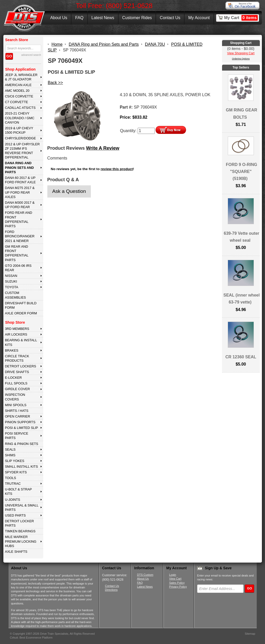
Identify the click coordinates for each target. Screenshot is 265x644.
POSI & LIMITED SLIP (21, 428)
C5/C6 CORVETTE (19, 96)
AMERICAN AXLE (18, 85)
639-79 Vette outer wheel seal (242, 237)
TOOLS (10, 478)
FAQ (79, 18)
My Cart (241, 18)
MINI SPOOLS (16, 405)
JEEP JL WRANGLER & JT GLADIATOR (21, 77)
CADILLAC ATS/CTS (20, 108)
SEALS (10, 449)
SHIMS (10, 455)
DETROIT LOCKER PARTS (19, 523)
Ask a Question (69, 191)
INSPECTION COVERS (15, 397)
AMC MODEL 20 (17, 91)
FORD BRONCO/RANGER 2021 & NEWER (20, 236)
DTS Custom (145, 575)
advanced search (31, 55)
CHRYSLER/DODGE (20, 138)
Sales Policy (177, 583)
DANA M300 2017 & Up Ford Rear (20, 205)
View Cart (175, 579)
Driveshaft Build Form (21, 305)
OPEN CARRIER (17, 416)
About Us (59, 18)
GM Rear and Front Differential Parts (17, 253)
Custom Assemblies (15, 295)
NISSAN (11, 276)
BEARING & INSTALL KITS (21, 342)
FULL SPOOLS (16, 383)
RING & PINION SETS (22, 444)
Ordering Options (241, 59)
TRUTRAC (13, 484)
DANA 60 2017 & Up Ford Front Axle (20, 180)
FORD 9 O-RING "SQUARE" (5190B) (242, 172)
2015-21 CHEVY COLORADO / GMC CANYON (20, 118)
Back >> (56, 83)
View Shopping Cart (241, 53)
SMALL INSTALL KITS (21, 467)
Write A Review (103, 148)
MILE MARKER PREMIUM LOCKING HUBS (21, 541)
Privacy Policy (178, 587)
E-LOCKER (13, 378)
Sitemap (250, 634)
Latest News (103, 18)
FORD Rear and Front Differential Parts (19, 219)
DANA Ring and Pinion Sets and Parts (19, 168)
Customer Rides (137, 18)
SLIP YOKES (15, 461)
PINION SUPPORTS (20, 422)
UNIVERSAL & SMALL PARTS (22, 507)
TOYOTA (12, 287)
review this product (117, 169)
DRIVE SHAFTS (17, 372)
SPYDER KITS (16, 472)
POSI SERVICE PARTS (17, 436)
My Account (199, 18)
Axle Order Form (21, 313)
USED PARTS (15, 515)
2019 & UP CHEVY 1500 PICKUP (19, 130)
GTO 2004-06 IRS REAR (18, 268)
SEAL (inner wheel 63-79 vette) (241, 299)
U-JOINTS (13, 500)
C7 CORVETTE (16, 102)
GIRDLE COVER (17, 389)
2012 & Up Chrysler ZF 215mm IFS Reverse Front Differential (22, 151)
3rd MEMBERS (17, 329)
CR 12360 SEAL (241, 357)
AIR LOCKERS (16, 334)
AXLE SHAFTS (16, 552)
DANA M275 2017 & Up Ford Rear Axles (20, 192)
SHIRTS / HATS (17, 411)
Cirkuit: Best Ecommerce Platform (31, 638)
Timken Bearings (20, 531)
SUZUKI (11, 281)
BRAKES (12, 350)
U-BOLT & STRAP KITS (18, 491)
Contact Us (170, 18)
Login (173, 575)
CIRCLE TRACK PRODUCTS (17, 358)
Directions (111, 590)
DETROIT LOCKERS (21, 366)
